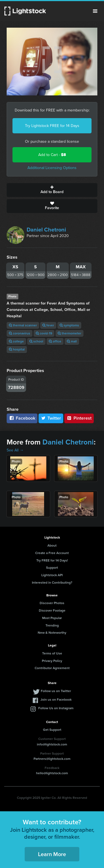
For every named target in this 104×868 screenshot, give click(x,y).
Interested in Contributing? (52, 583)
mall (72, 341)
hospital (17, 349)
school (36, 341)
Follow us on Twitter (56, 691)
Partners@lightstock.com (52, 759)
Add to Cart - (52, 155)
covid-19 (44, 333)
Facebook (22, 418)
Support (52, 568)
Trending (52, 625)
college (16, 341)
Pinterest (79, 418)
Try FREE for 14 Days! (52, 560)
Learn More (52, 854)
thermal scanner (23, 325)
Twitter (51, 418)
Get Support (52, 730)
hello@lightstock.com (52, 773)
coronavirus (20, 333)
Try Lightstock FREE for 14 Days (52, 126)
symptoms (69, 325)
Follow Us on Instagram (56, 708)
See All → (15, 450)
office (55, 341)
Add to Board (52, 190)
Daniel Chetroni (46, 230)
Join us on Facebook (56, 700)
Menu (95, 11)
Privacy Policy (52, 661)
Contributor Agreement (52, 668)
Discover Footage (52, 610)
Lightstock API (52, 575)
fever (48, 325)
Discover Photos (52, 603)
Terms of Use (52, 653)
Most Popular (52, 618)
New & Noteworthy (52, 633)
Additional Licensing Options (52, 168)
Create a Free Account (52, 553)
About (52, 545)
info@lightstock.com (52, 744)
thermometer (69, 333)
